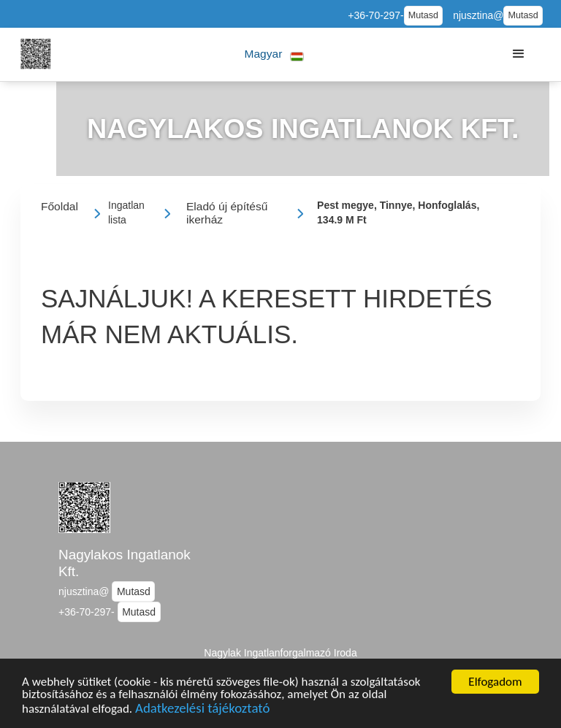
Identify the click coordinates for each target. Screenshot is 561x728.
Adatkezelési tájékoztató (202, 712)
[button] (274, 54)
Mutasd (423, 15)
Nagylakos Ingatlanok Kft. (125, 563)
